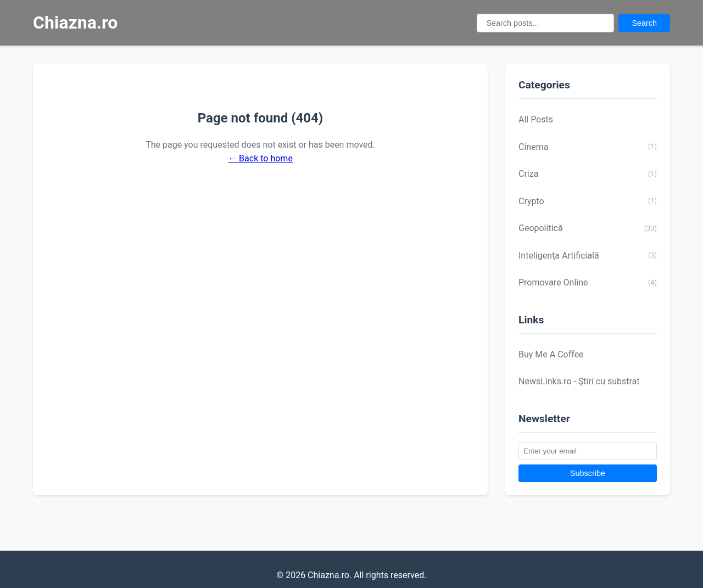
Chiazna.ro (75, 23)
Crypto (588, 201)
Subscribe (588, 473)
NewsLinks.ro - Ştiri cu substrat (579, 381)
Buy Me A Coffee (551, 354)
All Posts (536, 119)
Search (644, 23)
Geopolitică (588, 228)
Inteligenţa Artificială (588, 255)
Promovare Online (588, 283)
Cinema (588, 147)
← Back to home (260, 158)
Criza (588, 174)
